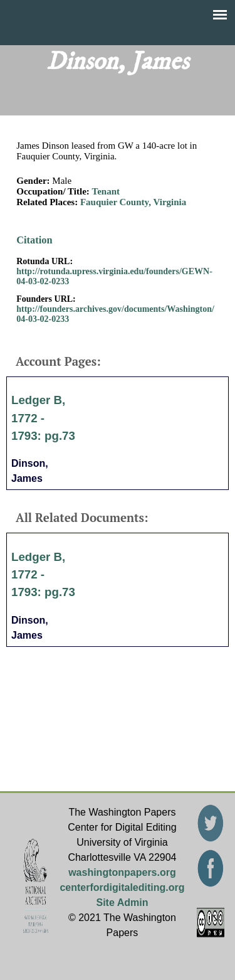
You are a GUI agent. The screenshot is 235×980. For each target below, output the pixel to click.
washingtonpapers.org (122, 872)
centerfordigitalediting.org (122, 887)
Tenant (106, 191)
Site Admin (122, 903)
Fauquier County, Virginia (133, 202)
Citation (34, 240)
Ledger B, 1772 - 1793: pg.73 (43, 418)
